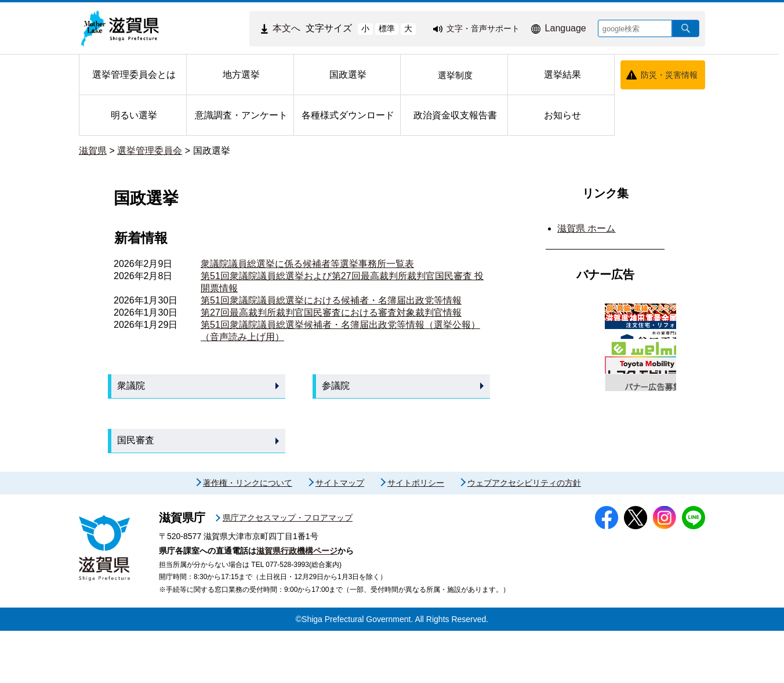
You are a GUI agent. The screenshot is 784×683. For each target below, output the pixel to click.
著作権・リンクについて (248, 535)
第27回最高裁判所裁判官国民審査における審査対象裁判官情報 (331, 312)
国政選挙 (212, 151)
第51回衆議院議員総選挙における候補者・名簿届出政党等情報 (331, 300)
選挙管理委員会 (150, 151)
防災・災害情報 (669, 75)
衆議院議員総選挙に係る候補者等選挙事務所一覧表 (307, 264)
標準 (387, 28)
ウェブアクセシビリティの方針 (524, 535)
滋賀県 (93, 151)
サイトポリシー (416, 535)
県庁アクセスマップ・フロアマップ (288, 570)
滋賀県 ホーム (586, 228)
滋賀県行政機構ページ (297, 603)
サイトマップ (340, 535)
